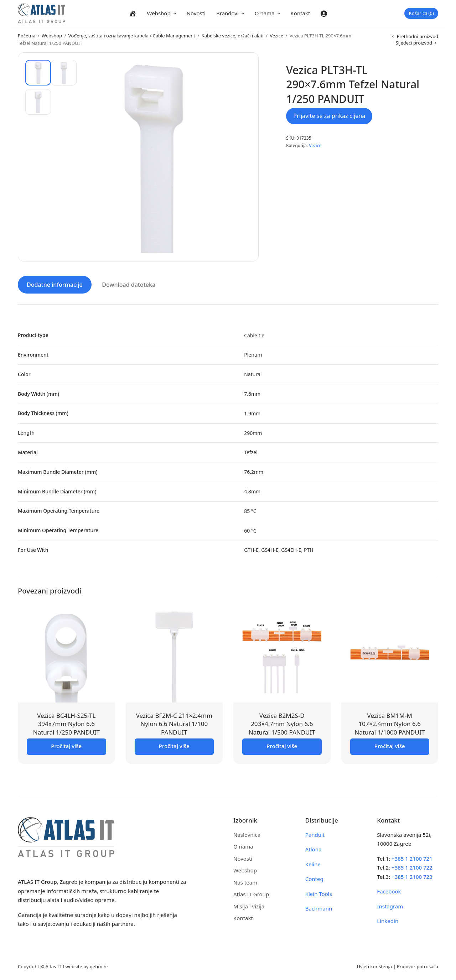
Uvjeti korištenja (374, 965)
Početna (27, 36)
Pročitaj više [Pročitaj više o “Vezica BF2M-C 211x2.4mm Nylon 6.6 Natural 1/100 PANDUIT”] (174, 745)
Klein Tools (319, 893)
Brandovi (227, 13)
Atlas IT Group (251, 893)
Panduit (315, 834)
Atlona (313, 849)
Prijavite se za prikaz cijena (329, 116)
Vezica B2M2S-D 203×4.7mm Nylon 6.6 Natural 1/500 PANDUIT (282, 723)
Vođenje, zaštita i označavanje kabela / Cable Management (132, 36)
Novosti (196, 13)
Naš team (245, 881)
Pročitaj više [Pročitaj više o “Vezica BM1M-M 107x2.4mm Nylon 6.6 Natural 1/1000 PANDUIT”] (390, 745)
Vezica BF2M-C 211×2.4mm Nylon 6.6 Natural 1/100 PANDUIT (174, 723)
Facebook (389, 891)
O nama (265, 13)
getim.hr (99, 965)
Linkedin (388, 920)
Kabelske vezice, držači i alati (233, 36)
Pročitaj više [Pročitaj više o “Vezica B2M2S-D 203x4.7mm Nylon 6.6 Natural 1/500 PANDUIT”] (282, 745)
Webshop (159, 13)
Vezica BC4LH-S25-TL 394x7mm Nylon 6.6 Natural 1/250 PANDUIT (66, 723)
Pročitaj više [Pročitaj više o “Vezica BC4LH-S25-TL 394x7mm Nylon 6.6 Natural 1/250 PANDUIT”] (66, 745)
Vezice (276, 36)
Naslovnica (247, 834)
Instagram (390, 905)
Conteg (314, 878)
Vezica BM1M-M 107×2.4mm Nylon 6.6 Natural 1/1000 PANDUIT (390, 723)
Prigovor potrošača (418, 965)
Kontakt (300, 13)
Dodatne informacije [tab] (55, 284)
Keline (313, 863)
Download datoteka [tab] (129, 284)
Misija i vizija (249, 905)
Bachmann (319, 908)
